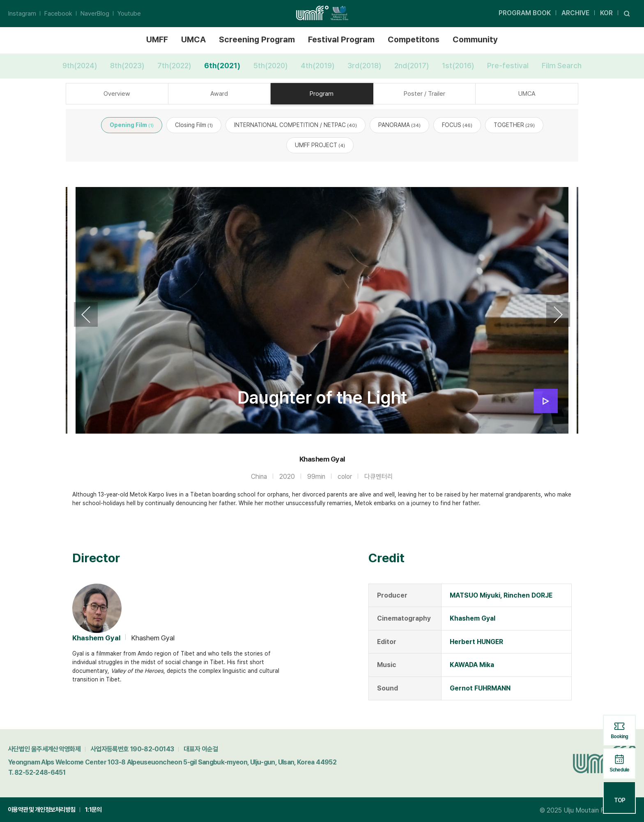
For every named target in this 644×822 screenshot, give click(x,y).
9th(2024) (80, 66)
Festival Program (341, 39)
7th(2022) (174, 66)
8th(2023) (127, 66)
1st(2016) (458, 66)
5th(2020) (270, 66)
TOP (620, 797)
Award (219, 94)
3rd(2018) (364, 66)
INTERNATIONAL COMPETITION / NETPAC (296, 125)
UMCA (193, 39)
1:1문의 (93, 810)
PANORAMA (399, 125)
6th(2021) (222, 66)
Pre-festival (508, 66)
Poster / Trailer (424, 94)
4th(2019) (317, 66)
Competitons (414, 39)
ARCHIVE (575, 13)
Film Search (562, 66)
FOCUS (457, 125)
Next (558, 314)
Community (475, 39)
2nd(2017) (412, 66)
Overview (117, 94)
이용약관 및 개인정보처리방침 (41, 810)
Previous (86, 314)
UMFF (157, 39)
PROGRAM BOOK (525, 13)
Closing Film (194, 125)
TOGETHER (514, 125)
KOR (606, 13)
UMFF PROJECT (320, 145)
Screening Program (257, 39)
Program (322, 94)
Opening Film (132, 125)
